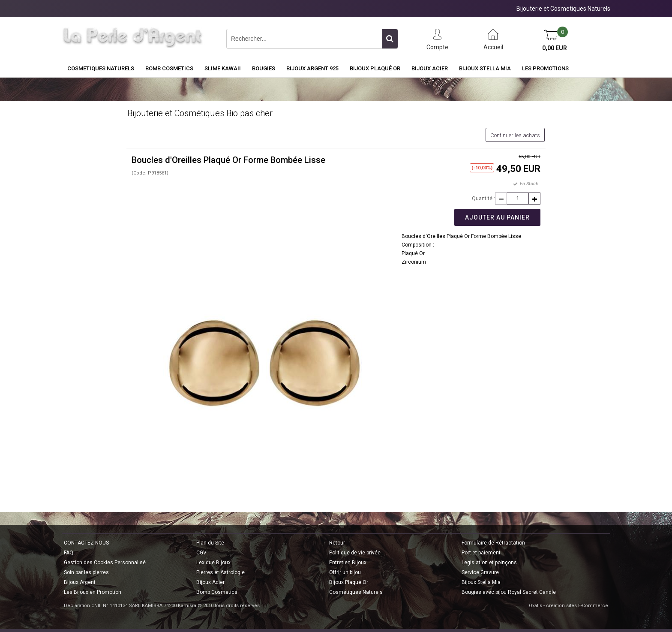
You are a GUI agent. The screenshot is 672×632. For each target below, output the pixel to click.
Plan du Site (210, 543)
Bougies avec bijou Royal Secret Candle (509, 592)
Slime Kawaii (223, 68)
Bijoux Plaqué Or (375, 68)
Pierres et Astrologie (220, 572)
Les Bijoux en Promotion (93, 592)
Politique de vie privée (355, 553)
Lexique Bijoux (213, 563)
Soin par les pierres (86, 572)
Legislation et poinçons (489, 563)
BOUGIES (264, 68)
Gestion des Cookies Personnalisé (105, 563)
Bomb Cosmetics (217, 592)
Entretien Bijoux (348, 563)
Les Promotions (545, 68)
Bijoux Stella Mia (485, 68)
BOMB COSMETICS (169, 68)
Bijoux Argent (80, 582)
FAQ (69, 553)
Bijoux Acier (430, 68)
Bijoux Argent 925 (312, 68)
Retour (337, 543)
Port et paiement (481, 553)
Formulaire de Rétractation (493, 543)
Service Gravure (480, 572)
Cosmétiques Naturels (356, 592)
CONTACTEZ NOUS (86, 543)
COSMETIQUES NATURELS (101, 68)
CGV (201, 553)
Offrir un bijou (345, 572)
